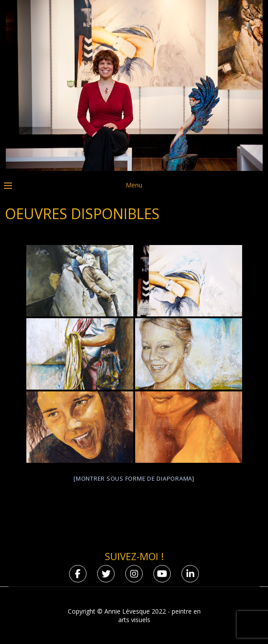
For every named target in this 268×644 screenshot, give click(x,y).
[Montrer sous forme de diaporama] (134, 478)
